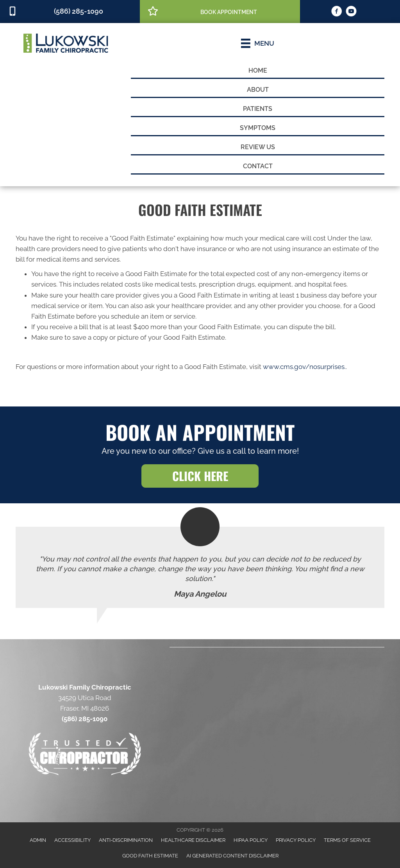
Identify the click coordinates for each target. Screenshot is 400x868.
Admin (38, 840)
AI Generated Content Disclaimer (232, 856)
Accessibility (72, 840)
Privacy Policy (296, 840)
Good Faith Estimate (150, 856)
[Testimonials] (200, 567)
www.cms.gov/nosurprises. (304, 367)
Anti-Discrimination (126, 840)
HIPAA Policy (251, 840)
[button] (200, 476)
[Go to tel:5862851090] (70, 12)
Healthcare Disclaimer (193, 840)
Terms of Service (347, 840)
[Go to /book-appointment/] (220, 11)
